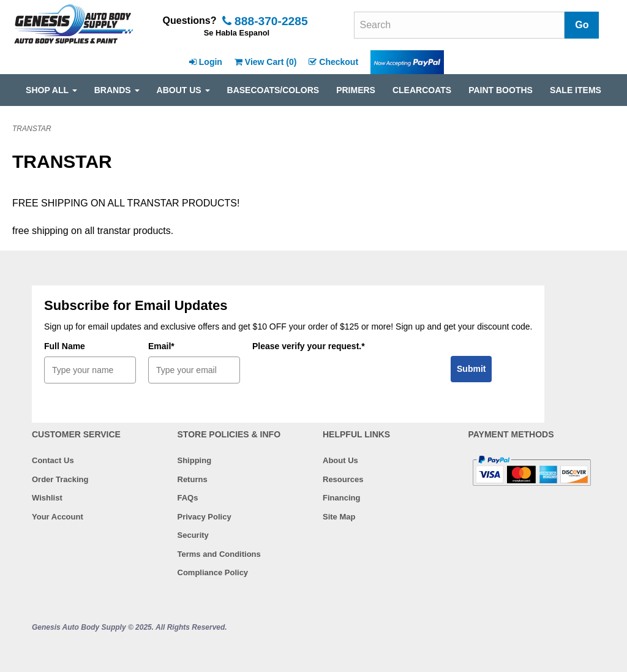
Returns (193, 479)
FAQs (188, 498)
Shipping (195, 460)
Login (206, 62)
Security (193, 535)
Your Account (58, 517)
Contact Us (53, 460)
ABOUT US (183, 90)
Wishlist (47, 498)
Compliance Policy (213, 572)
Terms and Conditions (219, 554)
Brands (117, 90)
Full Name (65, 346)
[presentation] (345, 380)
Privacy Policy (205, 517)
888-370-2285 (265, 21)
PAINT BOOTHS (501, 90)
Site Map (339, 517)
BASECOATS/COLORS (273, 90)
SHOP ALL (51, 90)
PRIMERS (356, 90)
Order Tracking (60, 479)
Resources (343, 479)
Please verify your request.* (309, 346)
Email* (161, 346)
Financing (341, 498)
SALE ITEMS (576, 90)
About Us (340, 460)
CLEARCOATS (422, 90)
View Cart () (265, 62)
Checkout (333, 62)
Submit (471, 369)
